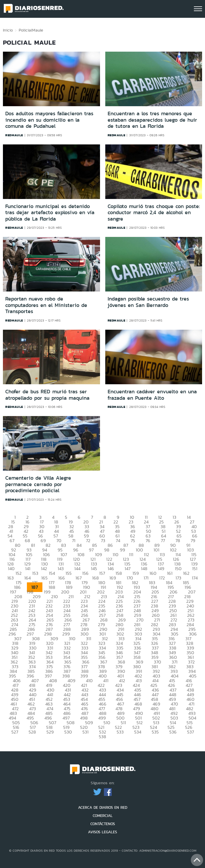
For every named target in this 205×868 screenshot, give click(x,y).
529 (50, 732)
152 (19, 573)
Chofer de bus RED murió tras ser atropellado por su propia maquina (47, 395)
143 (61, 569)
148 (144, 569)
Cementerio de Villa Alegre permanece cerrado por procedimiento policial (38, 484)
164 (27, 578)
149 (161, 569)
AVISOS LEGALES (102, 832)
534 (138, 732)
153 (35, 573)
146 (111, 569)
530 (68, 732)
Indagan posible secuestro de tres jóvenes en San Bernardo (148, 302)
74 (118, 540)
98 (107, 550)
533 (120, 732)
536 (173, 732)
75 (133, 540)
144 (77, 569)
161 (170, 573)
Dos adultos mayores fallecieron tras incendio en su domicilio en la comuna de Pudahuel (49, 120)
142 (44, 569)
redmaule (14, 135)
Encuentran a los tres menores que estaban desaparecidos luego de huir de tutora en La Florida (152, 120)
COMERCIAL (103, 816)
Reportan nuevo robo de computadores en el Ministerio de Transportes (46, 305)
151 (195, 569)
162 (186, 573)
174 (195, 578)
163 (11, 578)
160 (153, 573)
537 (191, 732)
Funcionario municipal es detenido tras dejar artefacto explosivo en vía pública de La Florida (50, 213)
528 (32, 732)
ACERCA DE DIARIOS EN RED (103, 807)
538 (102, 737)
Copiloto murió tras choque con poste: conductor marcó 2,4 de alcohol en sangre (154, 213)
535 (155, 732)
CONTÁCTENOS (103, 824)
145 (94, 569)
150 (178, 569)
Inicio (8, 30)
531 (86, 732)
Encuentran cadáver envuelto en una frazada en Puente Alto (152, 395)
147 (128, 569)
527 (15, 732)
